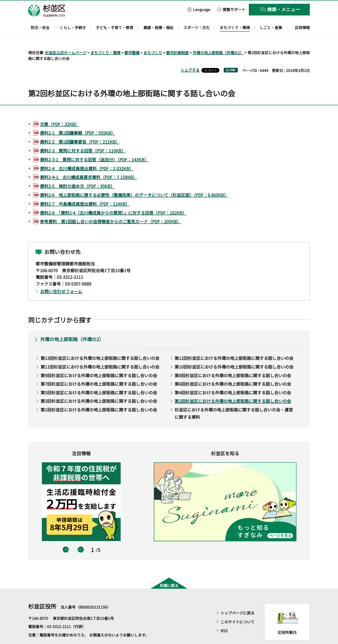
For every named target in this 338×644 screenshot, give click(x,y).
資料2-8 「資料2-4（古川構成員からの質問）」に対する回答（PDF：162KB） (113, 199)
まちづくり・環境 (105, 39)
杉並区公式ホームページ (66, 39)
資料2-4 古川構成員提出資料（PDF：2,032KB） (87, 155)
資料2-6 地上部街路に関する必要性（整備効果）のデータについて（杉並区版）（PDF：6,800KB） (134, 181)
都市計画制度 (177, 39)
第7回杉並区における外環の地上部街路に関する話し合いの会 (99, 370)
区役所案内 (287, 619)
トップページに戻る (238, 599)
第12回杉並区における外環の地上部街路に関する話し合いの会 (234, 345)
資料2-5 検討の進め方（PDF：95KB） (77, 173)
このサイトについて (238, 608)
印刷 (232, 57)
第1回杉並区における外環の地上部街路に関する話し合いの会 (99, 396)
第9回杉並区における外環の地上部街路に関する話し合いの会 (99, 362)
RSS (224, 617)
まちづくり (153, 39)
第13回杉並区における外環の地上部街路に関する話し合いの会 (100, 345)
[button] (199, 9)
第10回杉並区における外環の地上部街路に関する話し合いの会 (234, 353)
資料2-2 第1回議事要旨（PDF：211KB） (80, 128)
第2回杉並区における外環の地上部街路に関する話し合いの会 (233, 388)
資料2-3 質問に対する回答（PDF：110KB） (83, 137)
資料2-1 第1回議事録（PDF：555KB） (78, 119)
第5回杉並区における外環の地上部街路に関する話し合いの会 (99, 379)
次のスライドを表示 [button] (81, 536)
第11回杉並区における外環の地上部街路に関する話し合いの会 (100, 353)
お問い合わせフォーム (61, 278)
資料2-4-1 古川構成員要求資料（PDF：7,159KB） (88, 164)
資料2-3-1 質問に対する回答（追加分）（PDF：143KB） (94, 146)
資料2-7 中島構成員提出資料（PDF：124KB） (85, 190)
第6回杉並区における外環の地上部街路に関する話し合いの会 (233, 370)
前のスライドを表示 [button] (66, 536)
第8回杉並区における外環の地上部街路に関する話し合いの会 (233, 362)
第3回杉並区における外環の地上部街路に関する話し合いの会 (99, 388)
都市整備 (132, 39)
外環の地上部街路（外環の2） (218, 39)
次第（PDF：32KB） (60, 110)
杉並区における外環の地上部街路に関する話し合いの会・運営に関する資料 (234, 400)
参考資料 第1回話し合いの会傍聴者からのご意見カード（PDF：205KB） (110, 208)
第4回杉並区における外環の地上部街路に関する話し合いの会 (233, 379)
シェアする (190, 56)
